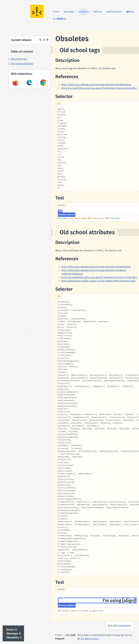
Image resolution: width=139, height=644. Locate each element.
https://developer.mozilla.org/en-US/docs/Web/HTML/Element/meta (98, 281)
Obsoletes (84, 12)
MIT (122, 635)
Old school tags (19, 59)
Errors (56, 12)
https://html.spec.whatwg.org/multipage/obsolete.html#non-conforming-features (94, 272)
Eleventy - (125, 626)
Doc (130, 12)
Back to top (91, 639)
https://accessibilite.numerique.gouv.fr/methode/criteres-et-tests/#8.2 (99, 88)
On (60, 19)
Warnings (69, 12)
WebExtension (114, 12)
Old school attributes (22, 64)
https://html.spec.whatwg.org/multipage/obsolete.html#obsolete (96, 85)
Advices (98, 12)
